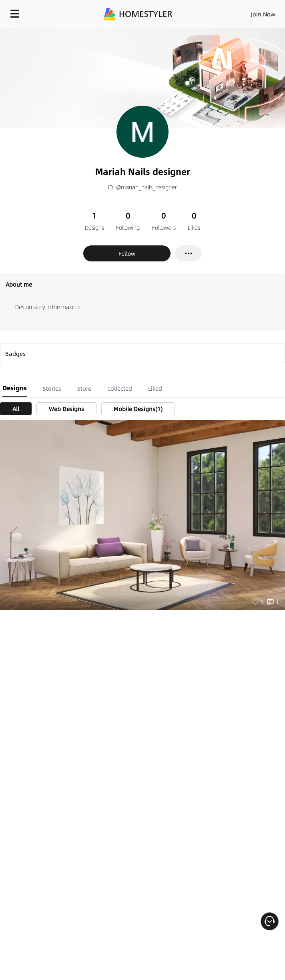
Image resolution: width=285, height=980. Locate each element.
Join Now (263, 14)
